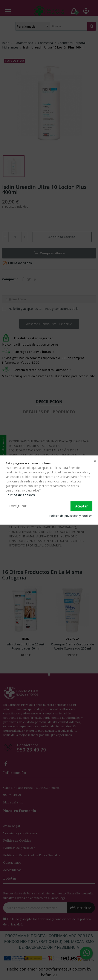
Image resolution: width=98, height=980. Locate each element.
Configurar (18, 506)
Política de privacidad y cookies (71, 516)
